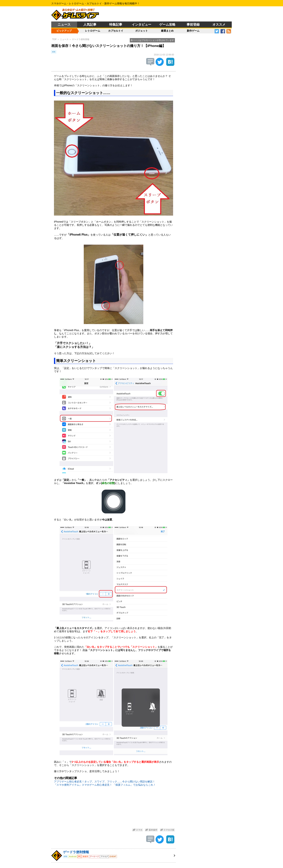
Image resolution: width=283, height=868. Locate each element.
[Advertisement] (114, 809)
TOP (54, 39)
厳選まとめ (167, 31)
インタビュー (141, 25)
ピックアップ (64, 31)
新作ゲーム (193, 31)
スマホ (138, 830)
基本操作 (151, 830)
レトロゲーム (93, 31)
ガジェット (141, 31)
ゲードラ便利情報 (81, 39)
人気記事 (90, 25)
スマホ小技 (167, 830)
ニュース (64, 25)
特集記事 (116, 25)
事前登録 (193, 25)
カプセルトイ (116, 31)
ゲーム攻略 (167, 25)
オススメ (219, 25)
